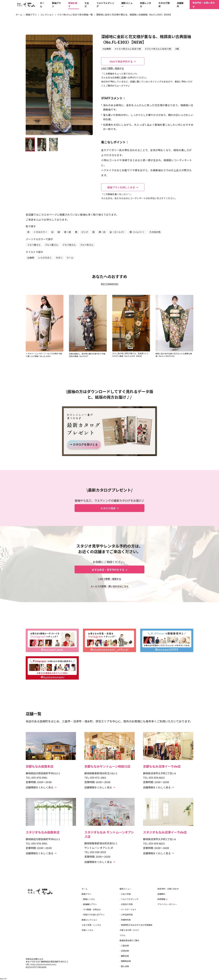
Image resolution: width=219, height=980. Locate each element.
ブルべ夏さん (52, 245)
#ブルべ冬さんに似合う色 (158, 49)
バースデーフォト (129, 909)
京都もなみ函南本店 (40, 766)
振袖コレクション (89, 920)
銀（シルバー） (137, 232)
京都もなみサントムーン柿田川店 (107, 766)
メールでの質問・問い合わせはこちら (109, 586)
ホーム (84, 889)
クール (70, 258)
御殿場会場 (126, 961)
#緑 (177, 49)
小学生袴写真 (127, 915)
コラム (122, 935)
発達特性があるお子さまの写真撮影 (137, 925)
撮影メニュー (125, 889)
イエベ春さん (34, 245)
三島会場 (125, 946)
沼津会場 (125, 951)
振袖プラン (86, 894)
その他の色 (155, 232)
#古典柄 (107, 49)
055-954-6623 (157, 778)
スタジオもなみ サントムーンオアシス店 (109, 834)
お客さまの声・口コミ (129, 930)
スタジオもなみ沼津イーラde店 (165, 832)
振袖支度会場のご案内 (129, 940)
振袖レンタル (89, 899)
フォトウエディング (130, 899)
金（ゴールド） (117, 232)
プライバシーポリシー (167, 904)
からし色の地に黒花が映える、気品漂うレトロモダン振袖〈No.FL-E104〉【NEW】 (130, 355)
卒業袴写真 (126, 920)
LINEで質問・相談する (113, 68)
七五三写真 (126, 894)
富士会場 (125, 966)
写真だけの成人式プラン (94, 915)
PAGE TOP (3, 979)
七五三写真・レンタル (91, 925)
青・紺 (67, 232)
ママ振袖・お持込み (92, 909)
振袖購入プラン (90, 904)
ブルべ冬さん (87, 245)
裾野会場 (125, 956)
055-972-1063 (98, 778)
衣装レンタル (87, 930)
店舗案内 (161, 894)
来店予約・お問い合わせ (204, 6)
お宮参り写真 (127, 904)
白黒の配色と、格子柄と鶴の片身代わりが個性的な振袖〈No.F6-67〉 (87, 355)
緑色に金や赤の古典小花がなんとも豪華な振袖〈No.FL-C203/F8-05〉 (174, 355)
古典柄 (31, 258)
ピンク (85, 232)
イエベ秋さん (69, 245)
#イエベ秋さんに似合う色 (128, 49)
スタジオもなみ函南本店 (43, 832)
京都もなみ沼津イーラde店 (162, 766)
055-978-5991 (39, 778)
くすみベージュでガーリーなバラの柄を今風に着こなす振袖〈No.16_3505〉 (44, 355)
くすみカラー (40, 232)
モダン (59, 258)
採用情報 (162, 899)
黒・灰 (102, 232)
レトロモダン (45, 258)
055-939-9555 (98, 852)
